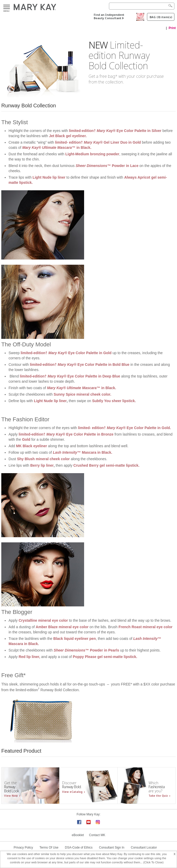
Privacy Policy (23, 848)
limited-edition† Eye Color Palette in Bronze (66, 434)
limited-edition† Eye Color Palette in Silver (116, 131)
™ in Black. (57, 148)
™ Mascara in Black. (83, 452)
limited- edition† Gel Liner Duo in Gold (98, 142)
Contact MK (97, 835)
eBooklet (78, 835)
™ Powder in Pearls (86, 650)
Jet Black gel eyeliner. (68, 136)
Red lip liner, (29, 657)
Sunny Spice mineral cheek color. (82, 394)
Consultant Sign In (112, 848)
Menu (7, 7)
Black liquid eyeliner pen (75, 639)
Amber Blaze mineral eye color (62, 627)
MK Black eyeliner (32, 446)
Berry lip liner (42, 465)
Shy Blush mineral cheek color (43, 459)
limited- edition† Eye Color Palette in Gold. (125, 428)
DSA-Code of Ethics (79, 848)
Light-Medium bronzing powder (92, 154)
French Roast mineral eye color (146, 627)
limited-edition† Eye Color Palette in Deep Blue (70, 376)
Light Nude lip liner (49, 177)
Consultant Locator (144, 848)
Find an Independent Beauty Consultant (109, 16)
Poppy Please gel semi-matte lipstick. (105, 657)
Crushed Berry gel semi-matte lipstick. (106, 465)
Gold (26, 439)
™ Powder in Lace (107, 166)
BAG (161, 17)
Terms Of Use (49, 848)
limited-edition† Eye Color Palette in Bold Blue (80, 365)
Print (172, 28)
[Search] (142, 6)
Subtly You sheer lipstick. (114, 401)
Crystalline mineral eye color (43, 620)
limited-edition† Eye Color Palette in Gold (66, 353)
